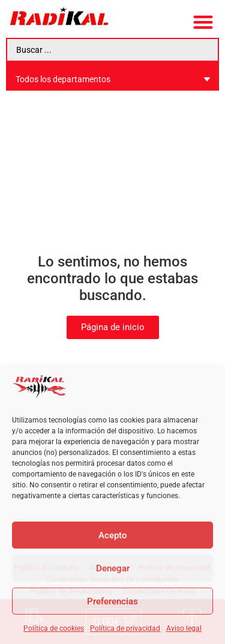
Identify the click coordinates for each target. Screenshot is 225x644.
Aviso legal (184, 628)
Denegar (113, 568)
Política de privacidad (125, 628)
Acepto (113, 535)
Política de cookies (54, 628)
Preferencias (112, 601)
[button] (204, 22)
